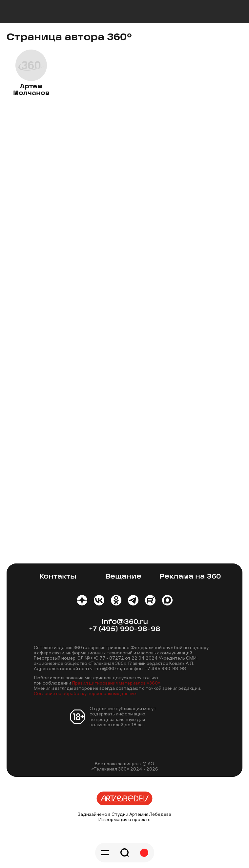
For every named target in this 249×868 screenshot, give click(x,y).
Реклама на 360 (190, 577)
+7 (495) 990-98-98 (124, 629)
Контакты (58, 577)
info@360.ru (125, 622)
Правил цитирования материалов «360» (116, 683)
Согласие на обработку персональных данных (85, 693)
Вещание (123, 577)
